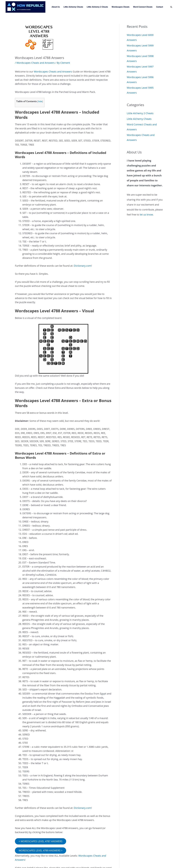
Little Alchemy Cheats (73, 7)
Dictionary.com (82, 266)
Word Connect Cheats (143, 7)
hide (40, 101)
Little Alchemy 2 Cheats (97, 7)
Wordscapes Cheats (121, 7)
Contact (160, 7)
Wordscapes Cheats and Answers (36, 63)
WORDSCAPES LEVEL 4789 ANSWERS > (41, 850)
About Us (56, 7)
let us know (146, 215)
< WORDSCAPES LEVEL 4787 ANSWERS (41, 841)
